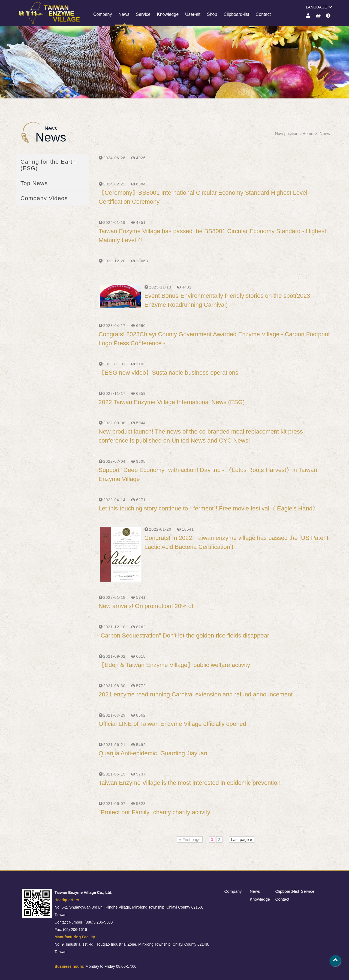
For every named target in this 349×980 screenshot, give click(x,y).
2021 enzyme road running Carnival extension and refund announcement (196, 694)
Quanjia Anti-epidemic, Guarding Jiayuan (153, 753)
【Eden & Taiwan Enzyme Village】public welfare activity (174, 665)
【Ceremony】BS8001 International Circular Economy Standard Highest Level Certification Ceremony (203, 197)
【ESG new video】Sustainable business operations (169, 373)
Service (143, 14)
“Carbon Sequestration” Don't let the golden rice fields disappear (184, 635)
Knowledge (168, 14)
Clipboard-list (236, 14)
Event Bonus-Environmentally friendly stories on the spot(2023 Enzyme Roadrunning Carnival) (227, 300)
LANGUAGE (319, 7)
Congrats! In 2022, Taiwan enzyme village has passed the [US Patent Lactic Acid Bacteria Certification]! (237, 542)
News (124, 14)
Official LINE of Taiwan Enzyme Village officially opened (172, 724)
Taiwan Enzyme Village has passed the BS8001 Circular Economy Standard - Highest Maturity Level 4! (213, 236)
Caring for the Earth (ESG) (48, 165)
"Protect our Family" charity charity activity (154, 812)
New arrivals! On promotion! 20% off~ (149, 606)
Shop (212, 14)
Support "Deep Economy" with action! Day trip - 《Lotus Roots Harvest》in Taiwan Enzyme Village (208, 474)
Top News (34, 183)
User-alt (193, 14)
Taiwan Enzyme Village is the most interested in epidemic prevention (190, 783)
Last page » (242, 839)
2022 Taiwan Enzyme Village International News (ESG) (172, 402)
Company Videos (44, 198)
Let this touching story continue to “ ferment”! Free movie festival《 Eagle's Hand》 (209, 508)
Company (103, 14)
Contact (263, 14)
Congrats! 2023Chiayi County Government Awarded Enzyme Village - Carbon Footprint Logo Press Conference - (214, 339)
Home (308, 133)
